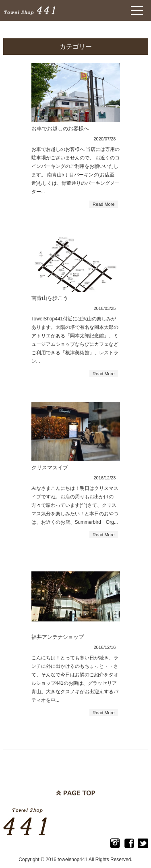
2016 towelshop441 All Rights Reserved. (89, 860)
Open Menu (137, 10)
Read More (103, 204)
